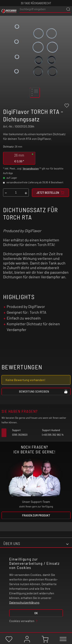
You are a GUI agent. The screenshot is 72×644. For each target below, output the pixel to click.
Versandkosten (31, 169)
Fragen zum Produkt (36, 515)
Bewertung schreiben (44, 391)
